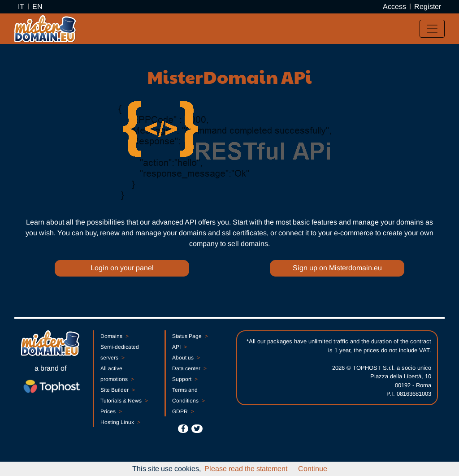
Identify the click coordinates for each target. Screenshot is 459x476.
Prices (111, 411)
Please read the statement (246, 469)
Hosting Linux (120, 422)
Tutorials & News (124, 401)
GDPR (183, 411)
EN (37, 6)
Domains (114, 336)
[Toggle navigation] (432, 29)
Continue (313, 469)
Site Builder (117, 390)
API (179, 347)
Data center (189, 368)
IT (21, 6)
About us (186, 358)
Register (428, 6)
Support (185, 379)
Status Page (190, 336)
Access (394, 6)
